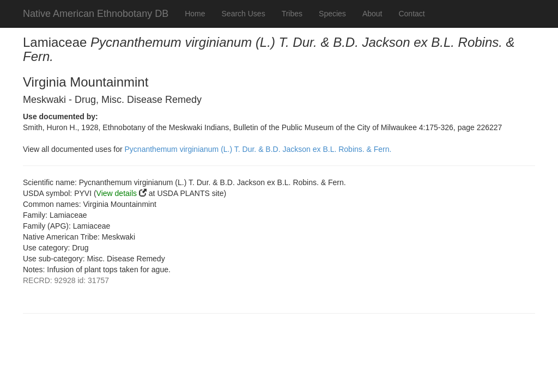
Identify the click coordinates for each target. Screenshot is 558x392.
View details (117, 193)
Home (195, 14)
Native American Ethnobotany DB (96, 14)
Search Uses (244, 14)
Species (332, 14)
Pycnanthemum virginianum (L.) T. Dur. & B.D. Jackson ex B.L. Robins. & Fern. (258, 149)
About (372, 14)
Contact (411, 14)
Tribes (292, 14)
